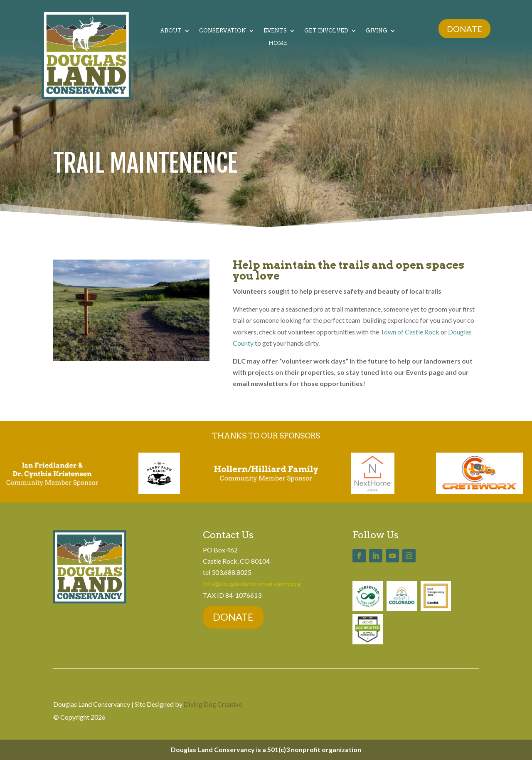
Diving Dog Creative (213, 704)
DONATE (464, 29)
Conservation (223, 31)
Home (278, 43)
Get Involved (326, 31)
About (171, 31)
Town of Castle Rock (410, 332)
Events (275, 31)
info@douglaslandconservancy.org (252, 583)
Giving (377, 31)
